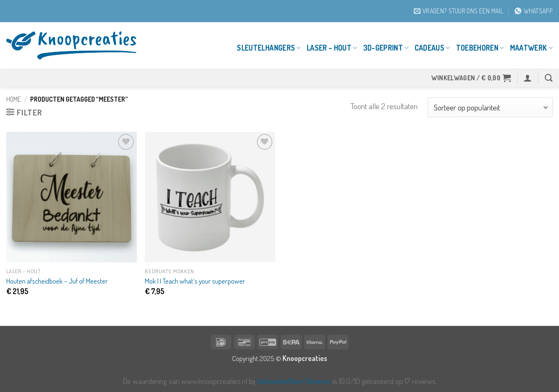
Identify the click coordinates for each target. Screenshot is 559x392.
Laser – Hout (332, 48)
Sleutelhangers (269, 48)
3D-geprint (386, 48)
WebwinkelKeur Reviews (294, 381)
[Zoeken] (549, 78)
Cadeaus (432, 48)
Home (14, 99)
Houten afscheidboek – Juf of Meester (57, 281)
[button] (471, 78)
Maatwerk (531, 48)
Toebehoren (480, 48)
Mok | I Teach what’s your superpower (195, 281)
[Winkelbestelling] (490, 107)
